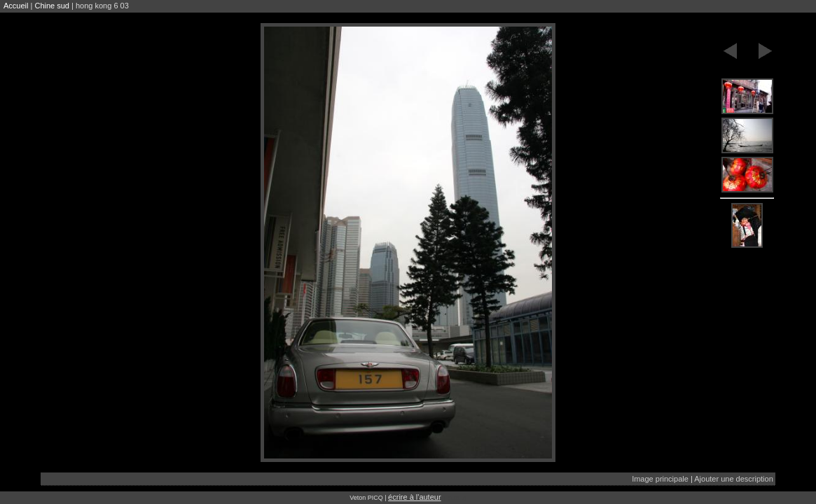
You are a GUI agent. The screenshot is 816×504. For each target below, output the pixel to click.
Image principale (660, 479)
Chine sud (52, 6)
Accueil (16, 6)
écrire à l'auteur (414, 497)
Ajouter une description (734, 479)
